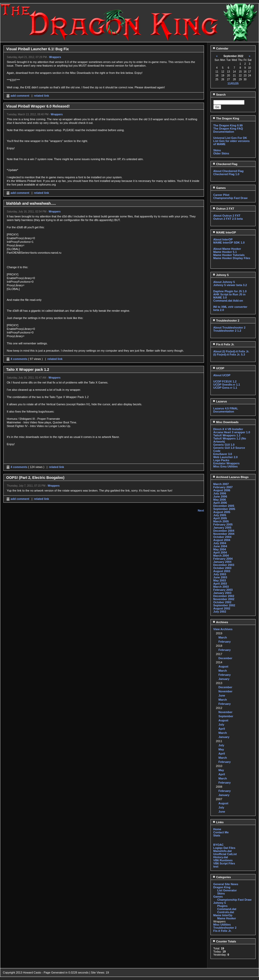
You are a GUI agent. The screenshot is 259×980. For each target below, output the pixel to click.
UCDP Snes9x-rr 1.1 (227, 385)
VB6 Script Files (224, 863)
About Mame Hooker (227, 249)
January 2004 (222, 562)
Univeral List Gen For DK (230, 138)
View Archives (223, 629)
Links (218, 822)
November (226, 691)
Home (217, 829)
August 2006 (222, 490)
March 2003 (221, 587)
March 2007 (221, 484)
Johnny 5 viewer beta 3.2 (230, 285)
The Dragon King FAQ (228, 129)
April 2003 (220, 584)
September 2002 (224, 605)
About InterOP (223, 239)
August (223, 666)
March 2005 (221, 521)
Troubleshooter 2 (226, 321)
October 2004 (222, 537)
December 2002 (224, 596)
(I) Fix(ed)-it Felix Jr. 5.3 (229, 354)
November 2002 (224, 599)
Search (219, 95)
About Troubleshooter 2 (229, 328)
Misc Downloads (226, 422)
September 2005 (224, 509)
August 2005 (222, 512)
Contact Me (221, 832)
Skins (217, 150)
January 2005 (222, 528)
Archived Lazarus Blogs (231, 477)
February (225, 642)
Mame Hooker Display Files (232, 258)
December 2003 (224, 565)
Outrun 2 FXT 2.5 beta (228, 219)
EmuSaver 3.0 (223, 454)
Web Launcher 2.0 (226, 457)
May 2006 (220, 500)
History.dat (221, 857)
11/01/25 (233, 83)
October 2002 (222, 602)
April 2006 (220, 503)
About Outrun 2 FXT (227, 216)
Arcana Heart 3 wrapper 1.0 (232, 432)
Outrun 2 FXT (223, 209)
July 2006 (220, 493)
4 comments (17, 359)
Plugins (222, 906)
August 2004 (222, 540)
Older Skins (221, 153)
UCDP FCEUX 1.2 (225, 381)
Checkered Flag (225, 164)
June (222, 695)
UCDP (218, 368)
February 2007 (223, 487)
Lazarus (220, 401)
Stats (217, 835)
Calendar (220, 48)
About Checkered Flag (229, 171)
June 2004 (220, 546)
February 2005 (223, 524)
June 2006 (220, 496)
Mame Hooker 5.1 (225, 252)
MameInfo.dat (223, 851)
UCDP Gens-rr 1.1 (225, 388)
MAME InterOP (224, 232)
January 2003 (222, 593)
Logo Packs (221, 460)
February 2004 (223, 559)
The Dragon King (226, 118)
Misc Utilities (222, 925)
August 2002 (222, 608)
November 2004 (224, 534)
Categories (222, 877)
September (226, 716)
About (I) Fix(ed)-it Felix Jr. (231, 351)
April (222, 729)
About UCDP (222, 375)
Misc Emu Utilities (226, 466)
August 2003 (222, 571)
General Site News (226, 884)
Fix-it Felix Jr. (223, 344)
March (223, 637)
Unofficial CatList (225, 854)
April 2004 (220, 552)
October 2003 (222, 568)
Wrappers (55, 57)
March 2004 (221, 556)
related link (42, 96)
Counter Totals (224, 941)
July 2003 (220, 574)
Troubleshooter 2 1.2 (227, 331)
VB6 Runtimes (223, 860)
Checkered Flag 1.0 (226, 174)
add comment (18, 96)
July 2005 (220, 515)
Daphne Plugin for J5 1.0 (230, 291)
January (224, 679)
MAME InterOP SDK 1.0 (229, 243)
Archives (220, 622)
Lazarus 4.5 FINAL (226, 408)
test (216, 867)
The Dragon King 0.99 (228, 125)
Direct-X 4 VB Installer (228, 429)
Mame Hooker (227, 918)
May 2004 (220, 549)
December (225, 658)
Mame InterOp (223, 915)
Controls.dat (226, 912)
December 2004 (224, 531)
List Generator (227, 890)
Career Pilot (221, 195)
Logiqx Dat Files (224, 848)
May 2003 (220, 580)
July (221, 725)
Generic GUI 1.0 (224, 445)
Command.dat (227, 909)
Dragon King (222, 887)
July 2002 (220, 612)
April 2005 (220, 518)
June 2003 (220, 577)
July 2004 (220, 543)
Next (201, 510)
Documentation (224, 132)
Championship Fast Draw (230, 198)
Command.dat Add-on (228, 301)
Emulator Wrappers (226, 463)
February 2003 (223, 590)
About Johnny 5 (224, 282)
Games (219, 188)
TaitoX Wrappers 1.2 (227, 435)
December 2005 (224, 506)
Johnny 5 (221, 275)
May (221, 749)
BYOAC (219, 845)
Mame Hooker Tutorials (229, 255)
